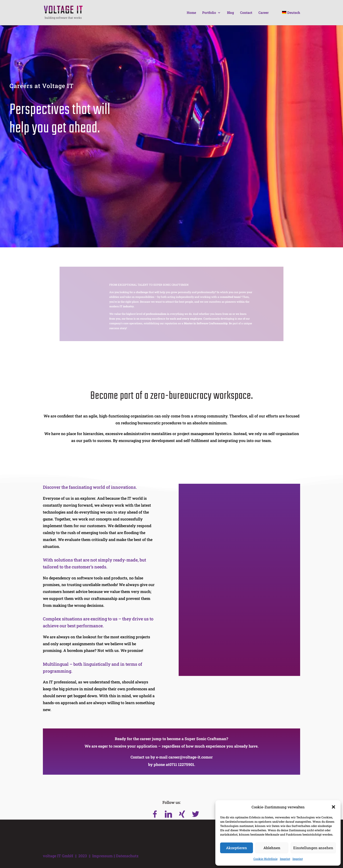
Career (264, 13)
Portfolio (209, 13)
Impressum (102, 856)
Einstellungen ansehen (313, 848)
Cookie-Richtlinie (265, 859)
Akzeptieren (237, 848)
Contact (246, 13)
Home (191, 13)
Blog (230, 13)
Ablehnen (272, 848)
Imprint (285, 859)
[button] (333, 807)
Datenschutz (127, 856)
